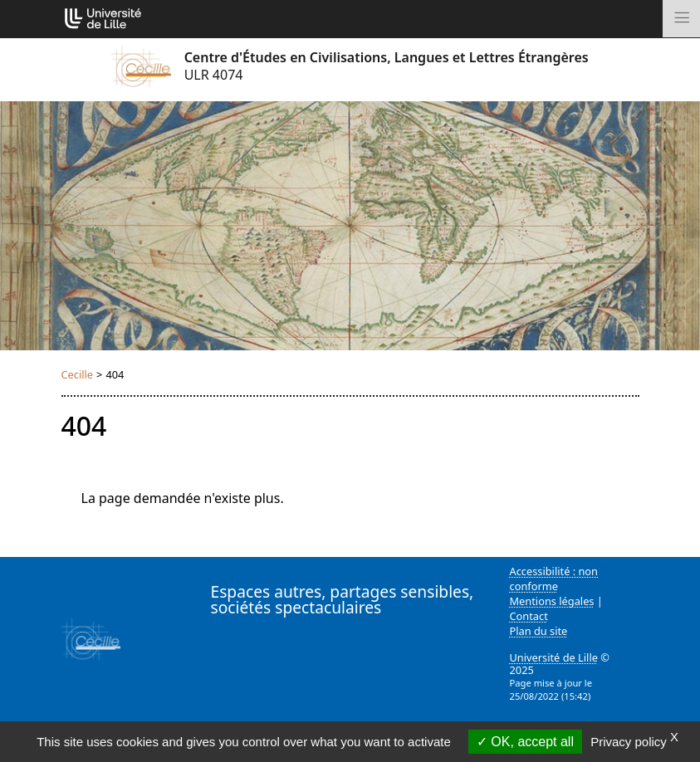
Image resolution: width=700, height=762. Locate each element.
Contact (529, 616)
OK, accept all (525, 742)
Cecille (78, 374)
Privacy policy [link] (629, 742)
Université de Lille (554, 657)
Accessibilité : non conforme (554, 579)
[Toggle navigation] (681, 19)
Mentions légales (552, 601)
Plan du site (539, 631)
